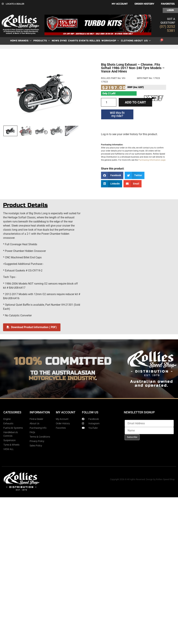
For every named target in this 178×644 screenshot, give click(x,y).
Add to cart (135, 102)
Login (170, 10)
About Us (143, 41)
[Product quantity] (109, 102)
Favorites (168, 4)
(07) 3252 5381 (167, 29)
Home (14, 41)
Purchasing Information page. (152, 160)
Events (84, 41)
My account (120, 4)
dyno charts (69, 41)
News (56, 41)
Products (42, 41)
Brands (25, 41)
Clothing (127, 41)
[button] (112, 175)
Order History (144, 4)
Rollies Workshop (104, 41)
